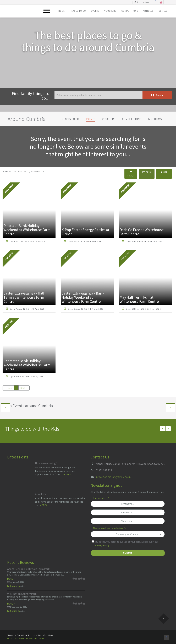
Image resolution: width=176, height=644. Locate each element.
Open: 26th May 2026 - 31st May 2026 (143, 305)
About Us (40, 491)
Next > (24, 384)
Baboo (42, 635)
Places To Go (78, 11)
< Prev (9, 384)
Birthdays (155, 119)
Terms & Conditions (45, 632)
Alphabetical (38, 171)
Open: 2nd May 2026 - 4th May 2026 (26, 373)
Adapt (30, 635)
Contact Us (21, 632)
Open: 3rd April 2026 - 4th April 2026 (84, 238)
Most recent (21, 171)
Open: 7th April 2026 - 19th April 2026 (27, 305)
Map (164, 172)
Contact (164, 11)
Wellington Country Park (22, 590)
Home (62, 11)
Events (95, 11)
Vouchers (110, 11)
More (67, 471)
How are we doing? (46, 460)
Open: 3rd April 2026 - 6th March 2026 (85, 305)
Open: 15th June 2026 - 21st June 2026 (144, 238)
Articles (148, 11)
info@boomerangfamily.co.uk (113, 473)
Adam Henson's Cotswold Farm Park (28, 565)
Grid (147, 172)
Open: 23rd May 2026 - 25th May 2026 (27, 238)
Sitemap (11, 632)
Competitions (130, 11)
